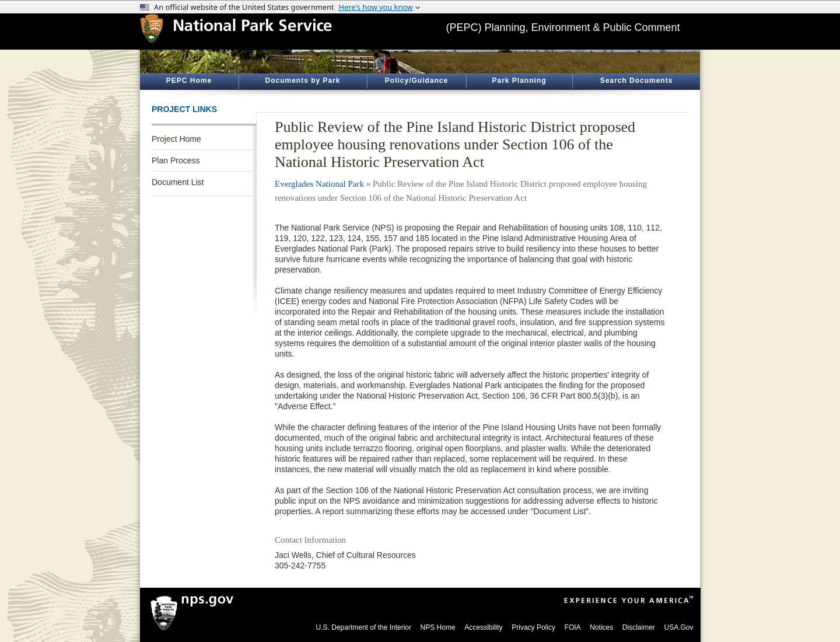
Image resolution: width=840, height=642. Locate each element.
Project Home (176, 139)
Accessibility (483, 627)
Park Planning (519, 81)
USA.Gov (678, 627)
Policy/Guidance (416, 81)
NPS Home (438, 627)
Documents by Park (302, 81)
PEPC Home (189, 81)
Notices (601, 627)
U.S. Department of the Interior (364, 627)
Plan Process (176, 160)
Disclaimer (639, 627)
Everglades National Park (319, 184)
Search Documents (637, 81)
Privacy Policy (533, 627)
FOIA (573, 627)
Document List (178, 182)
